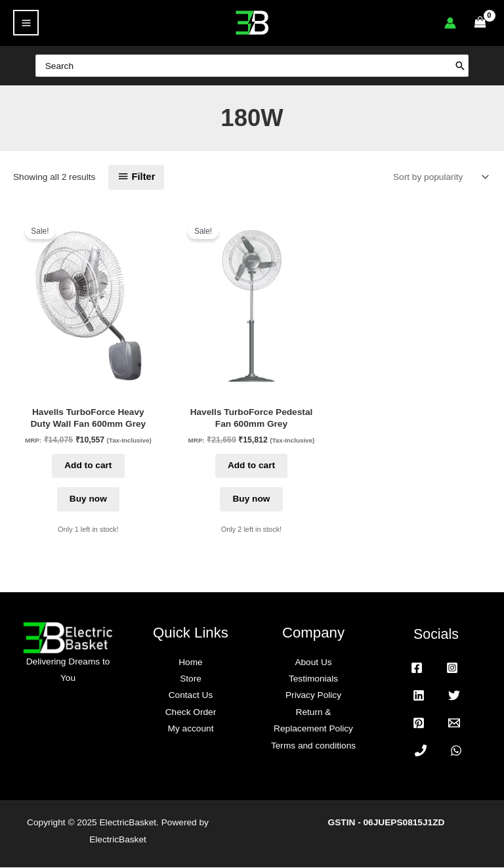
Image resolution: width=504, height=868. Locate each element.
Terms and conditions (313, 746)
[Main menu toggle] (26, 23)
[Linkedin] (419, 696)
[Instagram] (452, 668)
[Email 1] (454, 724)
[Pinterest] (419, 724)
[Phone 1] (421, 751)
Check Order (191, 713)
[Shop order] (438, 177)
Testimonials (313, 679)
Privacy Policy (313, 696)
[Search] (474, 65)
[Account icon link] (450, 23)
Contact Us (191, 696)
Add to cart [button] (88, 466)
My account (191, 729)
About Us (313, 663)
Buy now (88, 499)
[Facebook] (417, 668)
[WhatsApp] (456, 751)
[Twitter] (454, 696)
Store (191, 679)
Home (190, 663)
